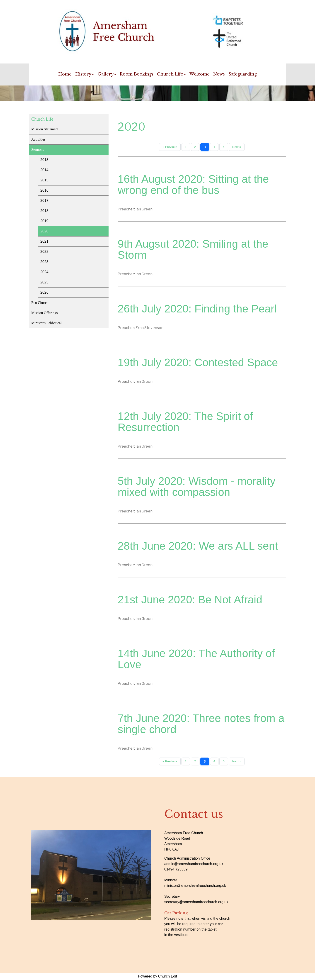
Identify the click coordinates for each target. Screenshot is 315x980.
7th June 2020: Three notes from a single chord (201, 724)
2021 (44, 241)
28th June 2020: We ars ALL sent (198, 546)
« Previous (170, 147)
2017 (44, 201)
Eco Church (40, 303)
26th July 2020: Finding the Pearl (197, 309)
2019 (44, 221)
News (219, 74)
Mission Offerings (45, 313)
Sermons (38, 150)
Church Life (170, 74)
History (83, 74)
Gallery (106, 74)
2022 (44, 252)
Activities (38, 139)
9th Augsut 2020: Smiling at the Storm (193, 249)
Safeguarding (243, 74)
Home (65, 74)
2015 (44, 180)
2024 (44, 272)
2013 (44, 160)
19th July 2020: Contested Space (198, 362)
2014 (44, 170)
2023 (44, 262)
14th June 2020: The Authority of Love (196, 659)
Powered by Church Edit (158, 976)
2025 (44, 282)
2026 (44, 292)
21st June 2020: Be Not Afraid (190, 600)
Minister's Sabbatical (46, 323)
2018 (44, 211)
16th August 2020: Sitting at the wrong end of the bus (193, 185)
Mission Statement (45, 129)
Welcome (200, 74)
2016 (44, 190)
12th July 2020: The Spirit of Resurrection (185, 422)
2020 (44, 231)
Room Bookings (137, 74)
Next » (237, 147)
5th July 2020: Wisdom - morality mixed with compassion (196, 487)
